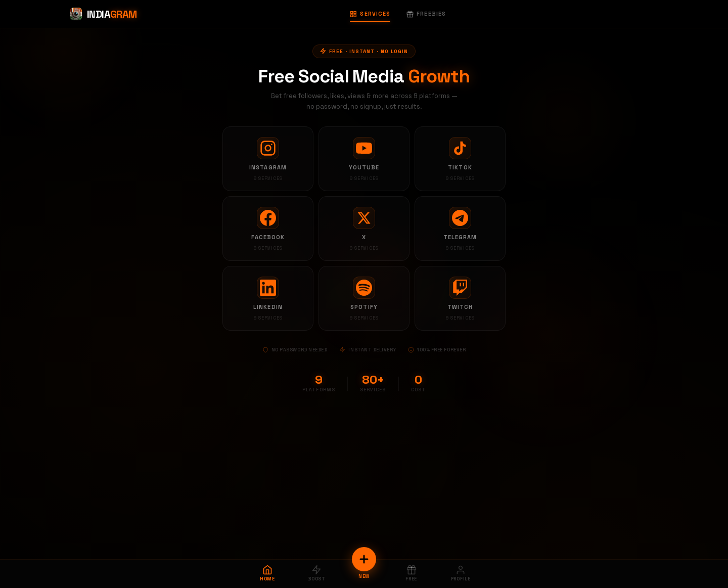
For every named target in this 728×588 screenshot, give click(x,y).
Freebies (426, 14)
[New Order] (364, 559)
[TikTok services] (460, 159)
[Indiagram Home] (103, 14)
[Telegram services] (460, 229)
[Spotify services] (364, 298)
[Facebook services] (268, 229)
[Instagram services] (268, 159)
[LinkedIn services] (268, 298)
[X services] (364, 229)
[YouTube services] (364, 159)
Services (370, 14)
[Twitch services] (460, 298)
